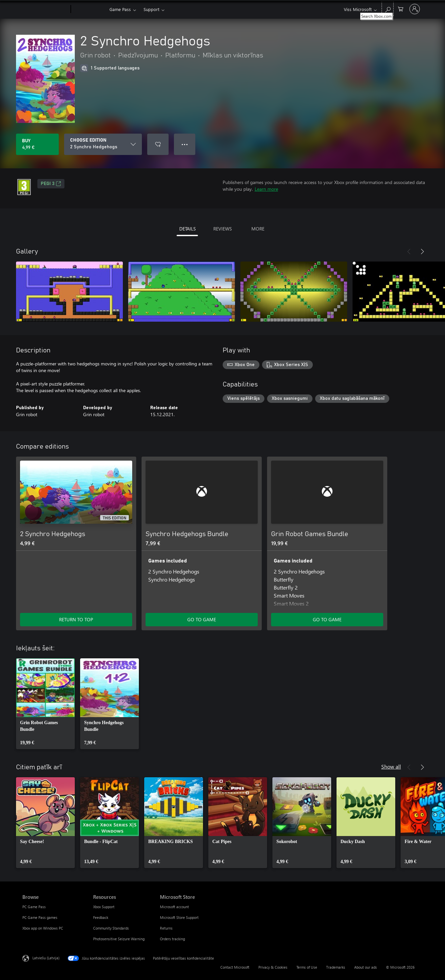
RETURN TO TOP (76, 619)
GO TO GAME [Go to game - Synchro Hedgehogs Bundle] (202, 619)
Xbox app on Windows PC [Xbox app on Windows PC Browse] (43, 928)
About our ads (366, 967)
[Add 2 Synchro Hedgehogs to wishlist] (158, 144)
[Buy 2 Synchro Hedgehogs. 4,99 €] (37, 144)
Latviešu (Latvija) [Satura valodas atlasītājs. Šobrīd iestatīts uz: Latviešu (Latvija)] (46, 958)
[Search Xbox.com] (388, 9)
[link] (45, 704)
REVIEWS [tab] (222, 229)
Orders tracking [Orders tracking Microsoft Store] (172, 939)
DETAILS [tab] (187, 229)
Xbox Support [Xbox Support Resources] (104, 907)
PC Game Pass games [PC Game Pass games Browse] (40, 917)
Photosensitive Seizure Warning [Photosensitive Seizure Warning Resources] (119, 939)
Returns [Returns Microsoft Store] (166, 928)
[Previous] (409, 252)
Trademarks (336, 967)
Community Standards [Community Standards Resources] (111, 928)
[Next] (422, 252)
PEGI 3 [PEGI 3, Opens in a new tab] (51, 184)
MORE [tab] (258, 229)
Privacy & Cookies (273, 967)
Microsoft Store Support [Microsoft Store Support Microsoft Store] (179, 917)
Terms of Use (307, 967)
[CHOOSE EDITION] (103, 144)
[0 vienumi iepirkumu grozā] (401, 9)
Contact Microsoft (235, 967)
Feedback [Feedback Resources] (101, 917)
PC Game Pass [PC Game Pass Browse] (34, 907)
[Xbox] (89, 9)
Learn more (266, 189)
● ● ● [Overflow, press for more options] (185, 144)
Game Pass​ (120, 9)
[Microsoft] (45, 9)
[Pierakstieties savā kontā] (415, 9)
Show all (391, 766)
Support (151, 9)
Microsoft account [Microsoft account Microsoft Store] (174, 907)
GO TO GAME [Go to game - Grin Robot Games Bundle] (327, 619)
